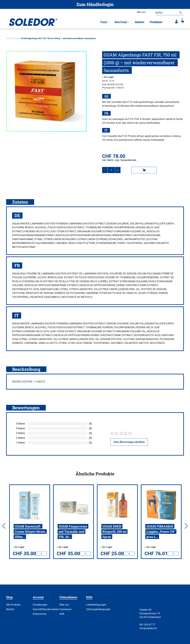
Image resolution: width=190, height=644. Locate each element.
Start (8, 38)
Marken (140, 22)
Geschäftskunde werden (46, 609)
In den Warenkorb (144, 170)
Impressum (65, 609)
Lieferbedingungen (96, 605)
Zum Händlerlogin (95, 4)
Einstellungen (40, 605)
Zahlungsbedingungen (98, 609)
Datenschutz (40, 614)
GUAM (16, 38)
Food (105, 22)
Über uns (141, 12)
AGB (62, 614)
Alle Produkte (13, 605)
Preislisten (156, 22)
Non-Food (122, 22)
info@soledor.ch (148, 628)
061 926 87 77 (147, 625)
